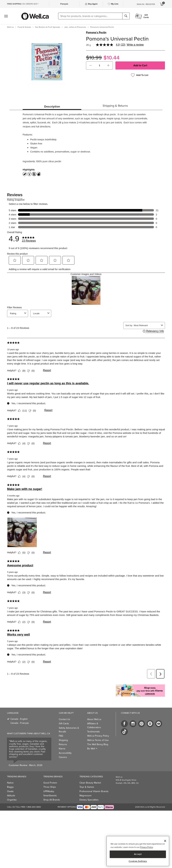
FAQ (61, 736)
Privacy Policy (146, 847)
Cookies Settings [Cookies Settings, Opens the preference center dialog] (138, 861)
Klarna (62, 749)
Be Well (92, 749)
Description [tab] (52, 107)
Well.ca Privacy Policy (98, 736)
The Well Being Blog (98, 744)
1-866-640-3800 (34, 807)
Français (64, 4)
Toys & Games (87, 787)
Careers (63, 757)
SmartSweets (50, 796)
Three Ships (50, 787)
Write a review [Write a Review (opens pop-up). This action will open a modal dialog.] (135, 45)
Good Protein (50, 783)
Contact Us (64, 719)
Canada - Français (20, 723)
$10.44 (112, 58)
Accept (138, 854)
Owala (10, 791)
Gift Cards (64, 724)
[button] (91, 65)
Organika (12, 800)
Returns (63, 744)
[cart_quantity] (100, 65)
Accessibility (65, 753)
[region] (138, 851)
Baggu (10, 787)
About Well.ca (94, 719)
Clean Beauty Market (90, 783)
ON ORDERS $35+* (23, 4)
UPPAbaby (49, 791)
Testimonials (93, 732)
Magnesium (85, 796)
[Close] (165, 841)
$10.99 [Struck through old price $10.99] (94, 58)
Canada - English (19, 719)
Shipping (63, 740)
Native (10, 783)
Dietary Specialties (89, 800)
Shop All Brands (52, 800)
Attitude (11, 796)
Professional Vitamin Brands (94, 791)
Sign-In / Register (146, 4)
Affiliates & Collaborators (94, 725)
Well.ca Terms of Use (98, 740)
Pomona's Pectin (96, 32)
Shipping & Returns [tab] (115, 106)
